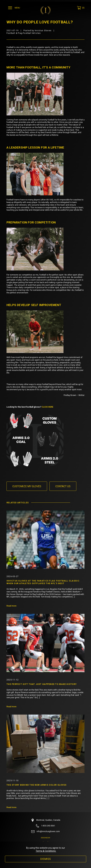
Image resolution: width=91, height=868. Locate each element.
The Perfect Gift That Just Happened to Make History (42, 684)
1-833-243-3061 (45, 826)
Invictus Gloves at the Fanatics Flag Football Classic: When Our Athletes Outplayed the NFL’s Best (43, 582)
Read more (11, 606)
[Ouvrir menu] (14, 8)
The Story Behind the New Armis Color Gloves (36, 785)
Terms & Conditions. (46, 851)
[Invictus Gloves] (46, 10)
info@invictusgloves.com (45, 832)
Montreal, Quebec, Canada (46, 820)
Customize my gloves (27, 486)
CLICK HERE (47, 407)
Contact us (63, 486)
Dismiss (45, 859)
